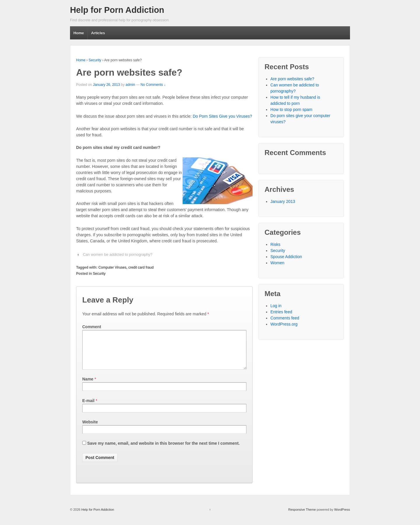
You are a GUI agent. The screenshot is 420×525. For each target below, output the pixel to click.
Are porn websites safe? (292, 79)
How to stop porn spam (291, 109)
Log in (276, 306)
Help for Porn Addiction (117, 10)
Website (90, 429)
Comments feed (285, 318)
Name (88, 386)
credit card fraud (141, 267)
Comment (92, 327)
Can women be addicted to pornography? (118, 254)
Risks (275, 244)
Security (95, 60)
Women (277, 263)
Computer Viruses (112, 267)
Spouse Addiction (286, 257)
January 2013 (283, 201)
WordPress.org (284, 324)
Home (79, 33)
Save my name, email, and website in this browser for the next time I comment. (163, 450)
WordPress (342, 517)
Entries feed (281, 312)
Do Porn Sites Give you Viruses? (223, 116)
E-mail (88, 408)
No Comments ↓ (153, 85)
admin (130, 85)
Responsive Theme (302, 517)
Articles (98, 33)
